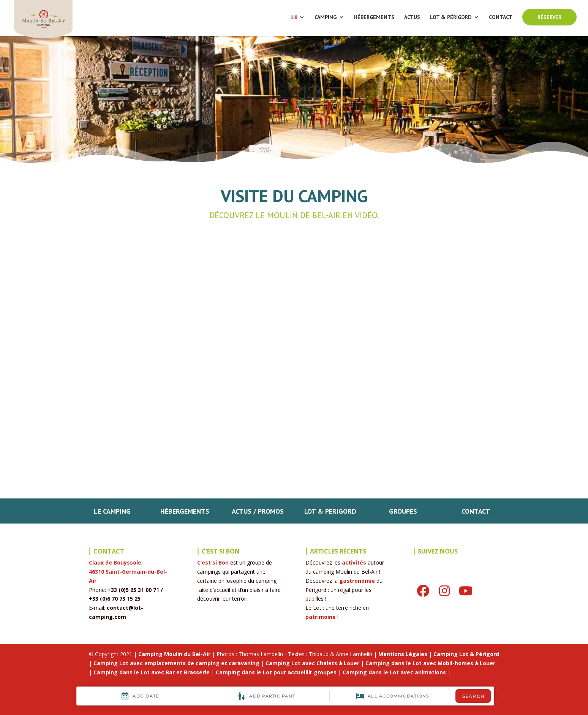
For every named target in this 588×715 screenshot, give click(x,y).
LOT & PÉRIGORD (451, 17)
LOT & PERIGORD (330, 511)
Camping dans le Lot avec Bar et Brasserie (152, 672)
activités (354, 562)
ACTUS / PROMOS (258, 511)
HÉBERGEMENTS (374, 17)
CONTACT (501, 17)
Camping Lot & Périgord (466, 654)
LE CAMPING (112, 511)
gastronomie (357, 581)
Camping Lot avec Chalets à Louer (312, 663)
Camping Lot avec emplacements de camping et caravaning (176, 663)
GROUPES (403, 511)
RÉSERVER (549, 17)
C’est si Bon (213, 562)
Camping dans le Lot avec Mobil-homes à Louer (430, 663)
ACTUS (412, 17)
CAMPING (326, 17)
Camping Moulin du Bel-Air (174, 654)
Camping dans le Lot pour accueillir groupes (276, 672)
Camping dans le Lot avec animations (394, 672)
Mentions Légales (403, 654)
